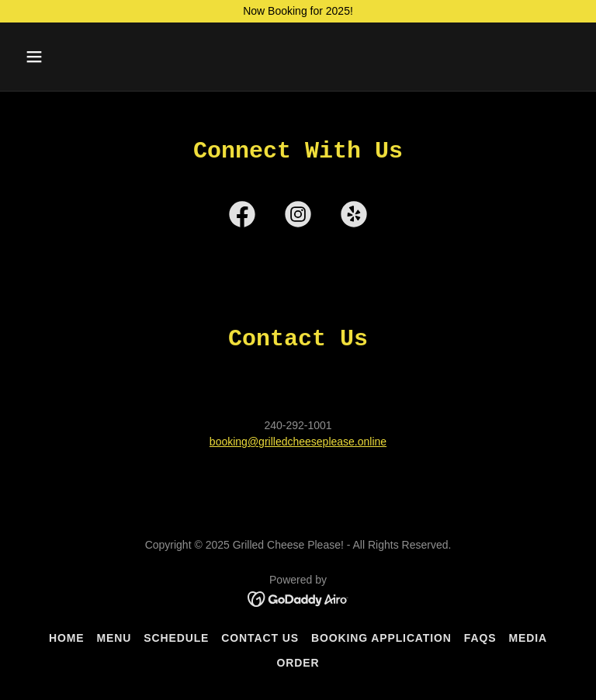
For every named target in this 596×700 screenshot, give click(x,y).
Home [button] (67, 638)
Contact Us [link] (260, 638)
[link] (242, 217)
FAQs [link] (480, 638)
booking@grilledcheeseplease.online (298, 442)
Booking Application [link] (381, 638)
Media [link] (528, 638)
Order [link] (298, 663)
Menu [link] (114, 638)
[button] (83, 57)
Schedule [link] (176, 638)
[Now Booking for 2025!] (298, 11)
